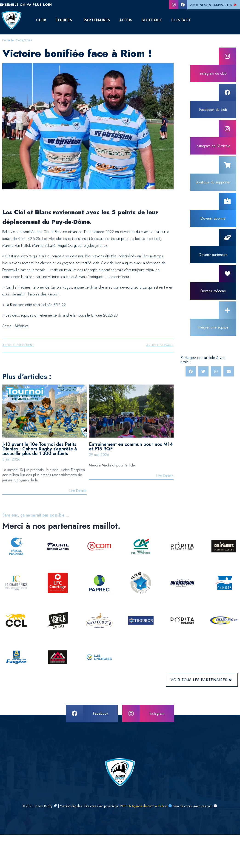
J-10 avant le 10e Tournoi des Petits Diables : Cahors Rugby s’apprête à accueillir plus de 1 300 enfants (40, 449)
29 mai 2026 (99, 455)
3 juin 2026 (11, 459)
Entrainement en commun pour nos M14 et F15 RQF (131, 447)
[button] (191, 371)
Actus (126, 20)
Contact (181, 20)
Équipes (64, 20)
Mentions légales (71, 806)
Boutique (152, 20)
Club (41, 20)
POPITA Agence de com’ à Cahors (144, 806)
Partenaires (97, 20)
